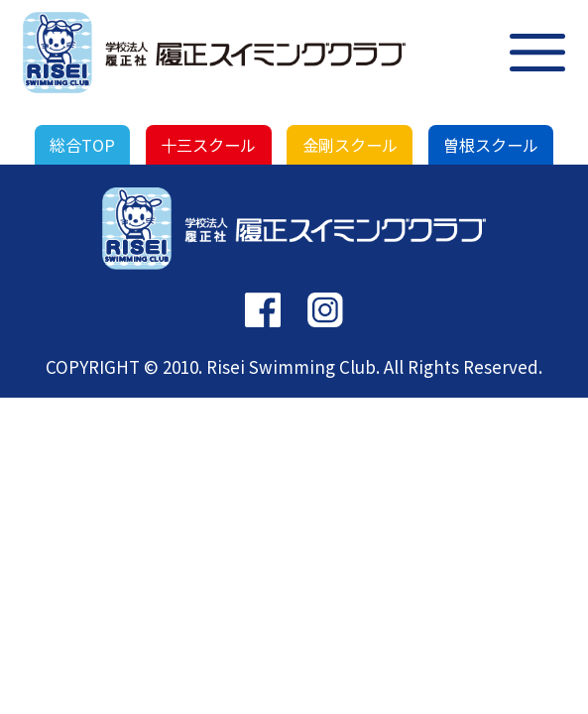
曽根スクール (491, 145)
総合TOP (82, 145)
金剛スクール (350, 145)
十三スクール (208, 145)
